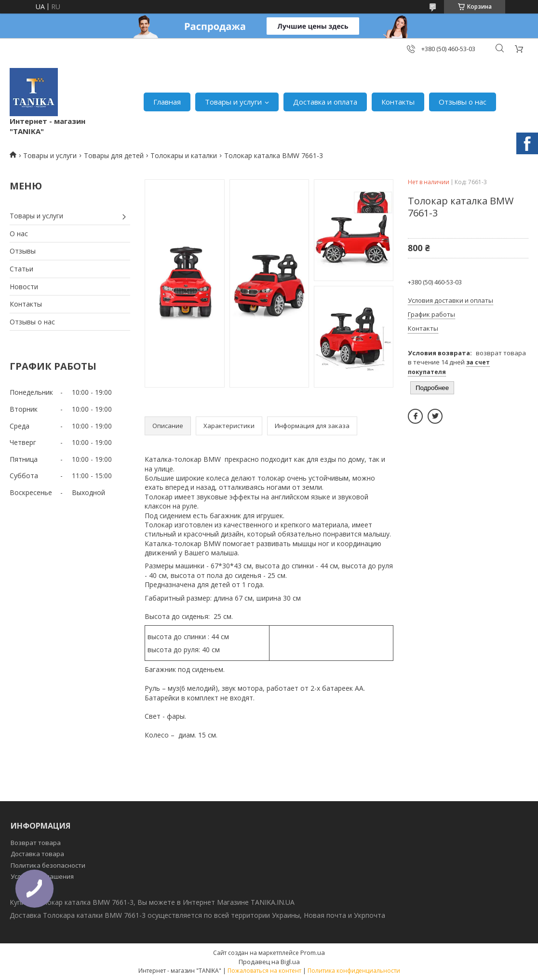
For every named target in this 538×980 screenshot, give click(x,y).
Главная (167, 102)
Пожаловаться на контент (264, 971)
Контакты (398, 102)
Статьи (21, 269)
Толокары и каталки (184, 155)
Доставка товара (37, 854)
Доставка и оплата (325, 102)
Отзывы (23, 251)
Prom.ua (313, 953)
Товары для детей (114, 155)
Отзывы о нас (463, 102)
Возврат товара (36, 843)
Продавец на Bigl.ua (269, 962)
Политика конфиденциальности (354, 971)
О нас (19, 234)
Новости (24, 287)
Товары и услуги (233, 102)
